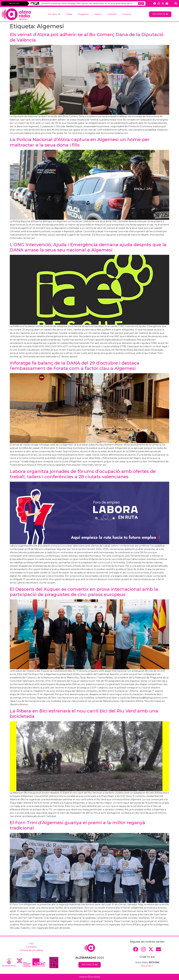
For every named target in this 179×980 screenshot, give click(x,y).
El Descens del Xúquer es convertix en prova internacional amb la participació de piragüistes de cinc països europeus (84, 592)
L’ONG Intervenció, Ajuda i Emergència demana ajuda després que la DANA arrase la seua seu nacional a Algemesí (88, 247)
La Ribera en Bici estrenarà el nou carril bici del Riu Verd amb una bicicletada (84, 714)
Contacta (127, 14)
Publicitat (112, 14)
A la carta (54, 14)
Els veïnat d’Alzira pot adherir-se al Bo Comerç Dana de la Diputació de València (87, 37)
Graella (69, 14)
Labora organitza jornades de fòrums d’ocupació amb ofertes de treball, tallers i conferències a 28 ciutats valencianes (83, 474)
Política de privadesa (31, 950)
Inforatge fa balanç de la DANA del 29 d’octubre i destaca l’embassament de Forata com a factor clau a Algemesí (75, 366)
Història (98, 14)
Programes (83, 14)
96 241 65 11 (147, 966)
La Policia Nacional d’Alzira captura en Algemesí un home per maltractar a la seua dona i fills (80, 142)
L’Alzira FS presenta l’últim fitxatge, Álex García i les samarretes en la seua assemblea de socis (88, 3)
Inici (31, 944)
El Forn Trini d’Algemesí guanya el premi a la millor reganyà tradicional (77, 825)
